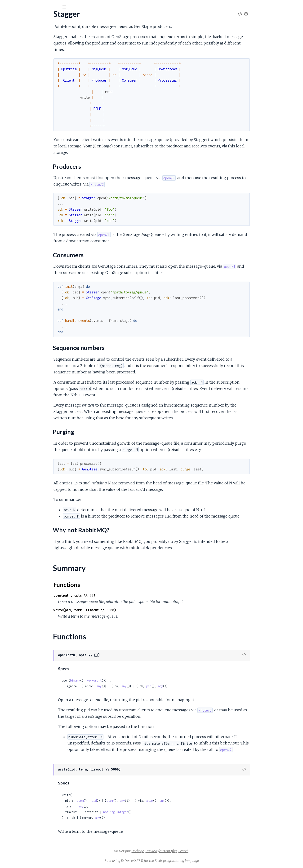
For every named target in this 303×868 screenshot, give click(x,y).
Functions (16, 95)
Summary (16, 89)
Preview (187, 851)
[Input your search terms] (36, 7)
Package (173, 851)
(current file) (203, 851)
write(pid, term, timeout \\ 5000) (120, 610)
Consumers (20, 67)
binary (111, 680)
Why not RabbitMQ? (28, 82)
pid (184, 686)
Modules (29, 33)
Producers (20, 63)
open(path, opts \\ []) (110, 595)
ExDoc (161, 861)
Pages (10, 33)
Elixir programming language (212, 861)
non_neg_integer (151, 812)
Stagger (14, 19)
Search (219, 851)
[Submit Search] (7, 7)
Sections (15, 56)
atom (116, 801)
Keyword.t (130, 680)
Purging (17, 77)
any (135, 686)
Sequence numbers (27, 72)
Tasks (50, 33)
